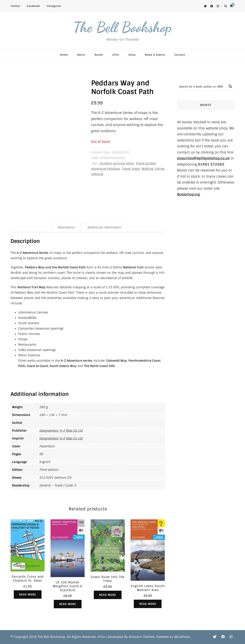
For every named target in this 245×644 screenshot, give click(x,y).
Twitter (15, 6)
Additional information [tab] (104, 227)
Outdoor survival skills (117, 163)
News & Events (155, 55)
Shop (132, 55)
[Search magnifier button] (230, 86)
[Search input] (202, 86)
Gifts (116, 55)
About (81, 55)
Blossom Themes (142, 637)
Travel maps (131, 169)
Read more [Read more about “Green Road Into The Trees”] (108, 595)
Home (64, 55)
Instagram (54, 6)
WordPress (182, 637)
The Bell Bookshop (122, 27)
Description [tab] (66, 227)
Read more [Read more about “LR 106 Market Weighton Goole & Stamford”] (68, 604)
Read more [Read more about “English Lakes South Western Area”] (148, 604)
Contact (180, 55)
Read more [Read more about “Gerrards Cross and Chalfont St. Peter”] (28, 594)
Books (99, 55)
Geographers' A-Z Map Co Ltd (61, 431)
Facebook (33, 6)
